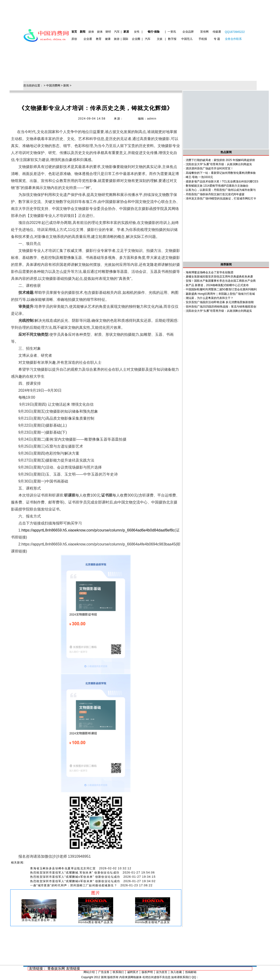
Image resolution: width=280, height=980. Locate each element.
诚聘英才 (133, 972)
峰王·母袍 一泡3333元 (199, 177)
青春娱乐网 (56, 968)
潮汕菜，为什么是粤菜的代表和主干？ (210, 298)
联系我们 (118, 972)
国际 (126, 39)
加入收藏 (176, 972)
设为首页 (162, 972)
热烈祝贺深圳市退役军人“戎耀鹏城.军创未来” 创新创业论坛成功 (75, 873)
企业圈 (136, 39)
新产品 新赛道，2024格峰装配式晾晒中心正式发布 (217, 285)
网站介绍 (89, 972)
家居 (126, 32)
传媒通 (217, 32)
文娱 (160, 39)
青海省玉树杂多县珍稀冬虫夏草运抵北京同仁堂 (63, 868)
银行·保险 (154, 32)
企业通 (88, 39)
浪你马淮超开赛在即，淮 (39, 920)
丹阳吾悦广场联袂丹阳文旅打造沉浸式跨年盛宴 (215, 194)
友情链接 (73, 968)
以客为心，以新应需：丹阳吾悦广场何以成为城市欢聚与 (221, 190)
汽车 (117, 32)
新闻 (83, 32)
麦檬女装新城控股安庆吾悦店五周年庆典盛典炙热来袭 (219, 277)
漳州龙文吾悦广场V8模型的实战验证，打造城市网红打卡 (221, 199)
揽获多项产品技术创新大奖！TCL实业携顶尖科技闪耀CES (222, 182)
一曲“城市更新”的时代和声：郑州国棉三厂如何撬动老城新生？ (74, 885)
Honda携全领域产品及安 (96, 922)
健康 (108, 39)
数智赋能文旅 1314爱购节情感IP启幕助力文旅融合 (217, 186)
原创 (74, 39)
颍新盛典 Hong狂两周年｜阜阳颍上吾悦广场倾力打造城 (220, 294)
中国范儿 (187, 39)
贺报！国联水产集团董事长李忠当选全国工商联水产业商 (221, 281)
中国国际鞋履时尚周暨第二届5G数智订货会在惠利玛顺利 (221, 289)
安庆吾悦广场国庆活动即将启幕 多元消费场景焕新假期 (220, 302)
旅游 (117, 39)
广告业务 (104, 972)
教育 (99, 39)
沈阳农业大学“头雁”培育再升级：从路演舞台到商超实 (219, 164)
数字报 (172, 39)
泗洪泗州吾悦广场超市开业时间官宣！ (210, 168)
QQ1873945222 (235, 32)
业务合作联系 (233, 39)
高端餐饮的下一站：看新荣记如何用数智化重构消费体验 (221, 173)
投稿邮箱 (191, 972)
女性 (137, 32)
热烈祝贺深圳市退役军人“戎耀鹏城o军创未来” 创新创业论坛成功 (75, 877)
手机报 (203, 39)
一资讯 (172, 32)
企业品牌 (188, 32)
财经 (108, 32)
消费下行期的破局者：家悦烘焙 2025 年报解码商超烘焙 (220, 160)
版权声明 (147, 972)
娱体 (91, 32)
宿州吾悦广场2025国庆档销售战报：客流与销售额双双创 (221, 307)
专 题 (217, 39)
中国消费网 (53, 86)
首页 (74, 32)
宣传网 (204, 32)
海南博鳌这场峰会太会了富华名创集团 (210, 272)
